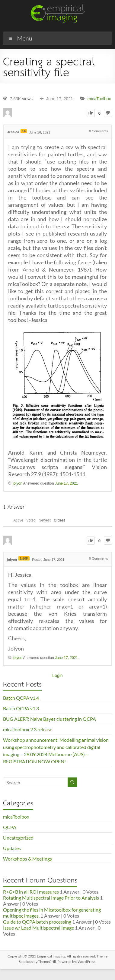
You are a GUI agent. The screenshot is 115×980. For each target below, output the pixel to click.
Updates (12, 848)
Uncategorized (18, 838)
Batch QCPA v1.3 (21, 708)
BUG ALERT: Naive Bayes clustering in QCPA (50, 719)
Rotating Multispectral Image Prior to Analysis (51, 898)
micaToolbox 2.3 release (28, 729)
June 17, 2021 (66, 483)
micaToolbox (99, 99)
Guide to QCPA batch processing (37, 922)
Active (19, 520)
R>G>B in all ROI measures (31, 892)
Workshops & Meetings (27, 859)
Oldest (59, 520)
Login (57, 675)
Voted (31, 520)
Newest (45, 520)
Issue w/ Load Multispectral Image (38, 928)
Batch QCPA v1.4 (21, 698)
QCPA (10, 827)
